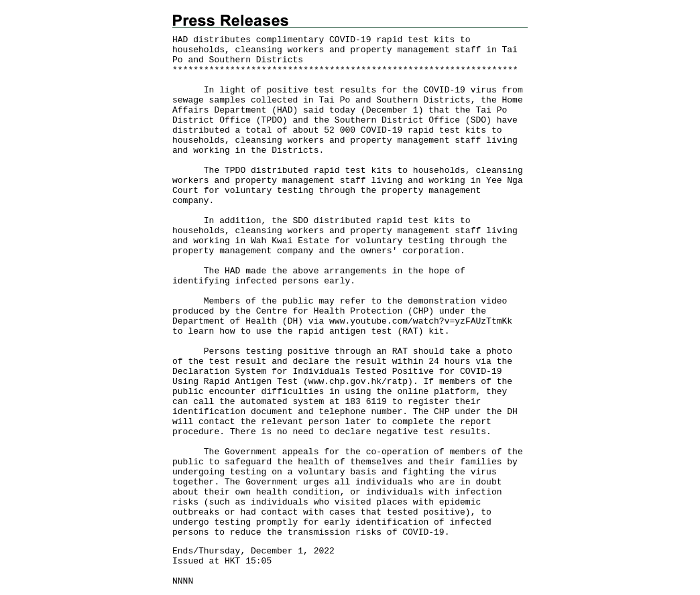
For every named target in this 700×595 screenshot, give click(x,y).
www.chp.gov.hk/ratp (358, 382)
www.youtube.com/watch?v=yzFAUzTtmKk (421, 321)
